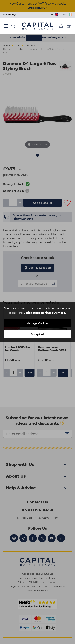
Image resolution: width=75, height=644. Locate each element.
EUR (67, 14)
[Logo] (37, 26)
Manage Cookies (38, 323)
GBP (53, 14)
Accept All (37, 334)
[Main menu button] (6, 26)
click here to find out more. (46, 313)
